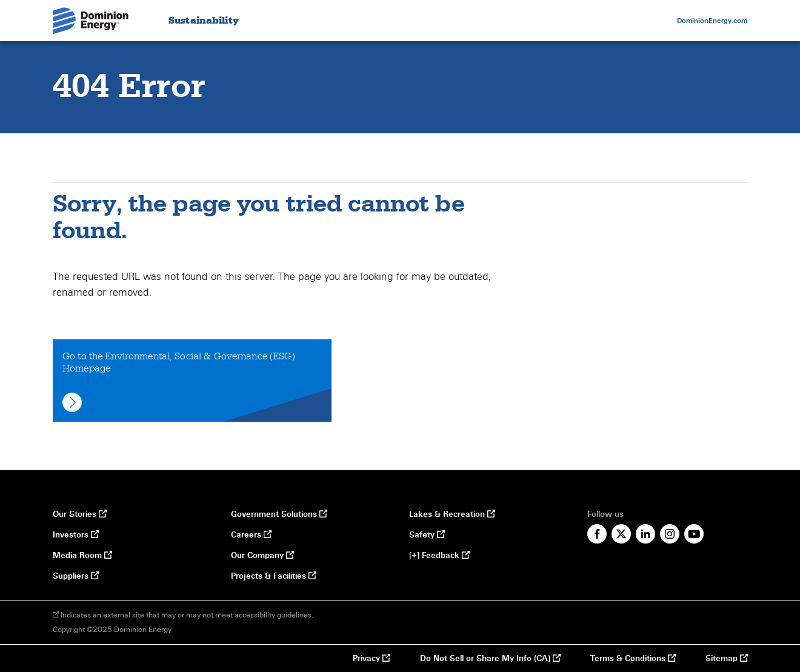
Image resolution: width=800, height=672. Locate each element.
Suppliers (75, 576)
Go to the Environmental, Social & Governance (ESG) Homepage (179, 381)
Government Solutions (277, 514)
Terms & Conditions (633, 659)
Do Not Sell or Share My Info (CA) (485, 659)
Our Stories (79, 514)
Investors (75, 535)
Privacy (371, 659)
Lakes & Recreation (452, 514)
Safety (427, 535)
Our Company (262, 556)
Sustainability (204, 21)
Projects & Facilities (273, 576)
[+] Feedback (439, 556)
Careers (251, 535)
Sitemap (726, 659)
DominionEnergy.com (712, 21)
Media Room (82, 556)
